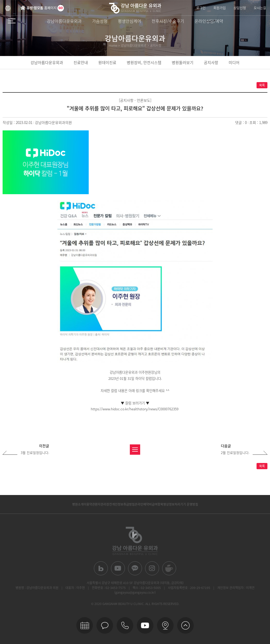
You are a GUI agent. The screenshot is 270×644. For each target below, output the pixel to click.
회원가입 (220, 8)
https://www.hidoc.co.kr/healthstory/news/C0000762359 (135, 409)
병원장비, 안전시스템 (144, 62)
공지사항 (211, 62)
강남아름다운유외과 (64, 21)
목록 (262, 85)
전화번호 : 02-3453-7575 (109, 588)
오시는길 (260, 8)
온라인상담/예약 (209, 21)
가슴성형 (100, 21)
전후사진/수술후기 (168, 21)
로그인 (201, 8)
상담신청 (240, 8)
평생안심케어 (130, 21)
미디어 (234, 62)
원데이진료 (107, 62)
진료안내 (81, 62)
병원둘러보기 (183, 62)
